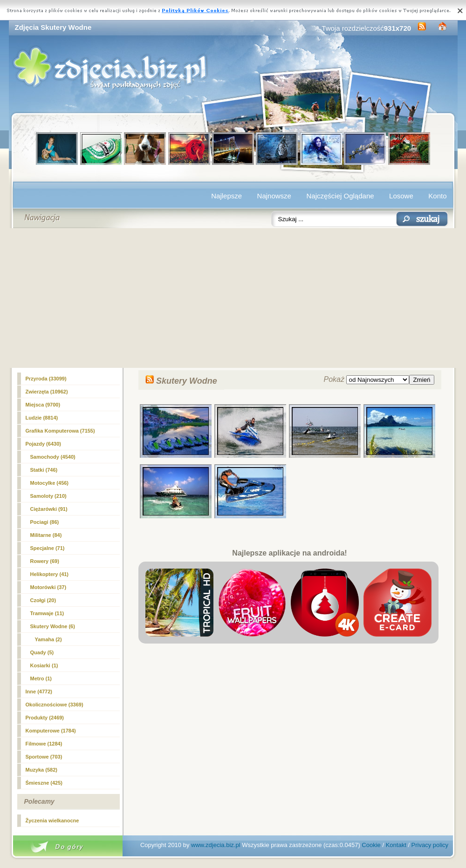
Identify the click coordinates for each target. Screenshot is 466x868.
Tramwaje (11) (47, 613)
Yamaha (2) (48, 639)
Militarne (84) (46, 535)
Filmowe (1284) (44, 744)
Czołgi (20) (43, 600)
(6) (53, 626)
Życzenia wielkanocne (52, 821)
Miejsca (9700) (43, 405)
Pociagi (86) (45, 522)
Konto (437, 196)
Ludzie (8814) (42, 418)
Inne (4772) (39, 692)
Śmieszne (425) (44, 783)
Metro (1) (41, 678)
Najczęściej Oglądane (340, 196)
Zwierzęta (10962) (47, 392)
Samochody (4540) (53, 457)
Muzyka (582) (41, 770)
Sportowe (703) (44, 757)
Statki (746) (44, 470)
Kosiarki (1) (44, 665)
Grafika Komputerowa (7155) (60, 431)
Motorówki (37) (48, 587)
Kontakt (396, 845)
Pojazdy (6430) (43, 444)
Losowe (401, 196)
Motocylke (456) (50, 483)
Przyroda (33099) (46, 379)
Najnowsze (274, 196)
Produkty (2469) (45, 718)
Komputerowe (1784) (51, 731)
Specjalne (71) (48, 548)
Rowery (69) (45, 561)
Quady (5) (42, 652)
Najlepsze (226, 196)
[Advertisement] (233, 298)
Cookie (371, 845)
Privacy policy (430, 845)
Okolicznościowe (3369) (55, 705)
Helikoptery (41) (50, 574)
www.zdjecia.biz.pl (216, 845)
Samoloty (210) (48, 496)
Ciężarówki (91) (49, 509)
